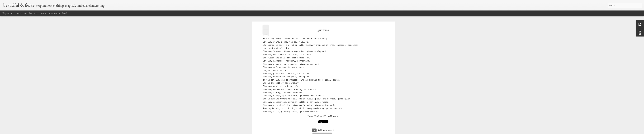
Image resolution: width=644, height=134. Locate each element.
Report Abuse (367, 132)
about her (28, 13)
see (36, 13)
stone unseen (54, 13)
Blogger (359, 132)
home (19, 13)
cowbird (43, 13)
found (64, 13)
